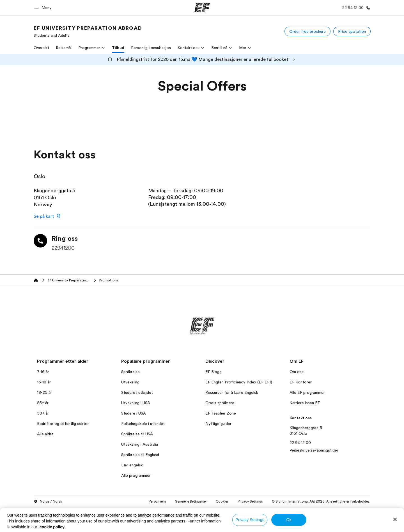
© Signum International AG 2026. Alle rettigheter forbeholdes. (321, 501)
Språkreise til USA (137, 434)
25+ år (43, 403)
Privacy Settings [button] (250, 501)
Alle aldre (45, 434)
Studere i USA (134, 413)
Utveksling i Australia (140, 444)
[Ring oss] (355, 8)
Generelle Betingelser (191, 501)
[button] (44, 8)
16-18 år (44, 382)
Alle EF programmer (307, 392)
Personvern (157, 501)
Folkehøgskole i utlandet (143, 424)
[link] (88, 31)
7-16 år (43, 372)
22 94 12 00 (300, 443)
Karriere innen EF (305, 403)
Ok (289, 520)
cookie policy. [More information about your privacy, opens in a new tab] (52, 527)
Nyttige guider (218, 424)
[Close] (395, 519)
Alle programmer (136, 475)
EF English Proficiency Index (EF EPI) (239, 382)
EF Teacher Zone (221, 413)
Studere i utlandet (137, 392)
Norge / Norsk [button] (48, 502)
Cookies (222, 501)
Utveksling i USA (136, 403)
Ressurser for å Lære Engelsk (232, 392)
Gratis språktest (220, 403)
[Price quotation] (352, 31)
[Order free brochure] (307, 31)
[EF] (202, 8)
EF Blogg (214, 372)
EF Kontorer (301, 382)
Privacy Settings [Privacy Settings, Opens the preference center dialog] (250, 520)
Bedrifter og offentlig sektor (63, 424)
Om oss (297, 372)
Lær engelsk (132, 465)
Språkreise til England (140, 455)
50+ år (43, 413)
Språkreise (130, 372)
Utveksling (130, 382)
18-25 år (44, 392)
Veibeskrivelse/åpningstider (314, 450)
